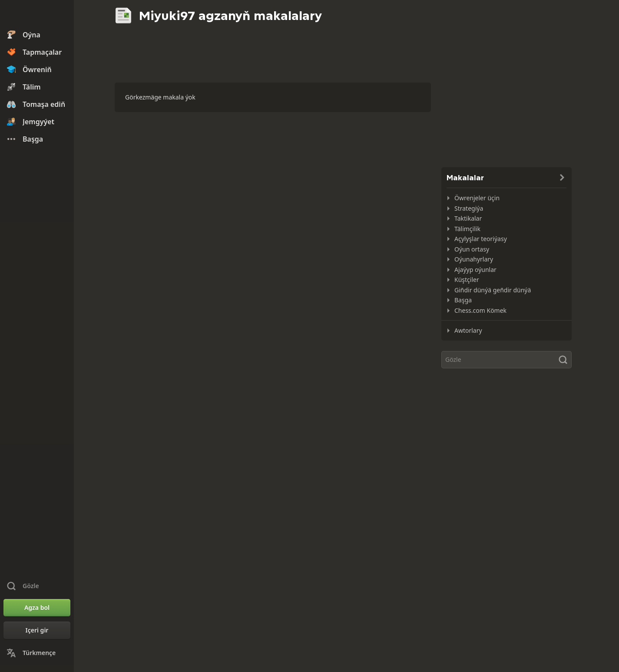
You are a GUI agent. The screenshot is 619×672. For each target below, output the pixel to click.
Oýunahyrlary (474, 259)
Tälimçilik (467, 229)
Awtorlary (468, 330)
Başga (463, 300)
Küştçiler (467, 280)
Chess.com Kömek (480, 310)
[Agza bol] (37, 608)
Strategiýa (469, 208)
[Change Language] (37, 653)
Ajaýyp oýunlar (475, 270)
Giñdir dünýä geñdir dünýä (493, 290)
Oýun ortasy (472, 249)
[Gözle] (506, 360)
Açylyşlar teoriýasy (481, 239)
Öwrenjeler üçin (477, 198)
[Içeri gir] (37, 630)
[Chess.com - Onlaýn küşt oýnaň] (37, 15)
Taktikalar (468, 218)
